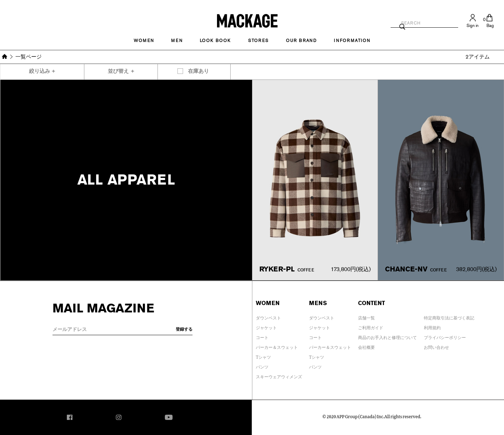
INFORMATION (352, 41)
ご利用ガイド (371, 326)
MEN (177, 41)
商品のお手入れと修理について (387, 336)
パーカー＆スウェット (277, 346)
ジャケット (266, 326)
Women (144, 41)
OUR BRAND (301, 41)
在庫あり (198, 71)
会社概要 (366, 346)
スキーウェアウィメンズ (279, 375)
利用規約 (432, 326)
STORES (258, 41)
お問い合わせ (436, 346)
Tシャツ (263, 356)
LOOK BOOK (215, 41)
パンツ (262, 366)
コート (262, 336)
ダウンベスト (268, 317)
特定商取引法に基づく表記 (449, 317)
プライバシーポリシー (445, 336)
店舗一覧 (366, 317)
